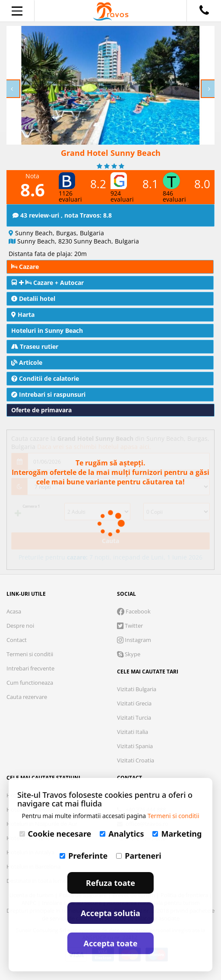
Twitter (130, 626)
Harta (23, 315)
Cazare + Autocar (47, 283)
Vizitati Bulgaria (137, 689)
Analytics (122, 834)
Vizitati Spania (135, 746)
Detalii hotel (33, 299)
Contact (17, 640)
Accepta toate (111, 943)
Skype (129, 654)
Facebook (134, 611)
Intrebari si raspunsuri (48, 394)
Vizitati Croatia (136, 760)
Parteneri (139, 856)
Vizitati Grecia (134, 703)
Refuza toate (110, 883)
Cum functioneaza (30, 683)
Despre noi (20, 626)
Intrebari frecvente (30, 668)
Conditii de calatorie (45, 378)
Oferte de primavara (41, 410)
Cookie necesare (55, 834)
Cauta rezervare (27, 697)
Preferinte (84, 856)
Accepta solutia (110, 913)
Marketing (177, 834)
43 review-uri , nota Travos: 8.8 (62, 215)
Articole (27, 362)
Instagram (134, 640)
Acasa (14, 611)
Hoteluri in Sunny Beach (47, 330)
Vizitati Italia (133, 732)
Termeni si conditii (30, 654)
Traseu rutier (35, 346)
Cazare (25, 267)
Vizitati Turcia (134, 718)
